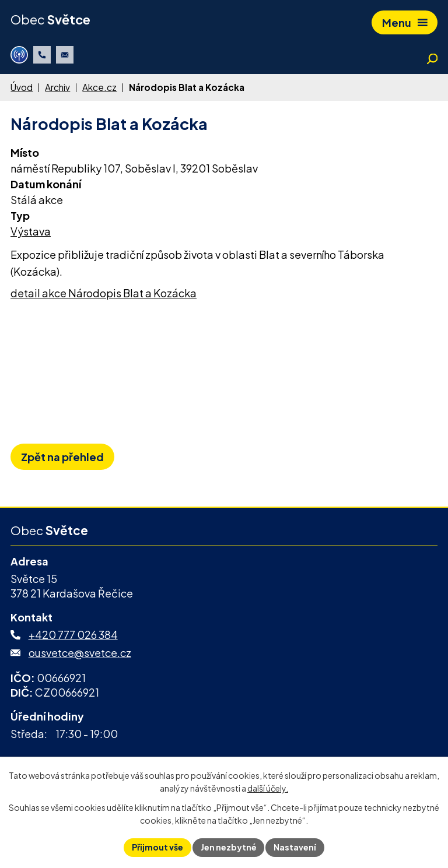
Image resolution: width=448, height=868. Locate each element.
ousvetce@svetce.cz (80, 653)
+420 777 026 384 (73, 635)
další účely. (268, 789)
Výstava (31, 231)
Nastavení (295, 847)
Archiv (57, 87)
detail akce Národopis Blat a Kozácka (104, 293)
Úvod (22, 87)
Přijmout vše (157, 847)
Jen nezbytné (229, 847)
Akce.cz (99, 87)
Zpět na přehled (62, 457)
